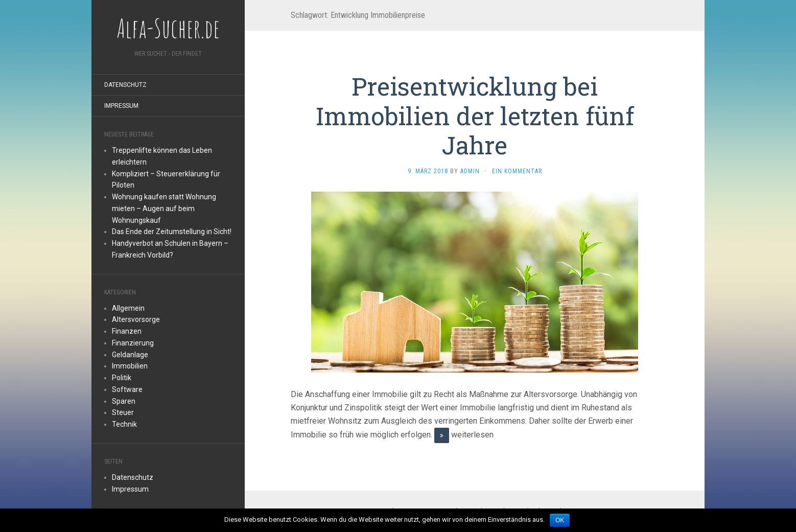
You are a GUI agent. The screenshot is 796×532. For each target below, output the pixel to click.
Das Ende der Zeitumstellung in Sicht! (172, 232)
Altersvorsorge (136, 319)
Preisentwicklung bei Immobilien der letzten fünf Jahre (475, 115)
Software (127, 389)
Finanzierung (133, 343)
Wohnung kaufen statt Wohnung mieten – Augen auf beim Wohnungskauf (164, 209)
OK (560, 520)
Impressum (121, 106)
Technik (124, 424)
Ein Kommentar (517, 171)
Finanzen (127, 331)
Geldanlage (130, 355)
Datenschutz (125, 85)
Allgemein (128, 308)
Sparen (124, 401)
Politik (122, 378)
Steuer (123, 412)
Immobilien (130, 366)
